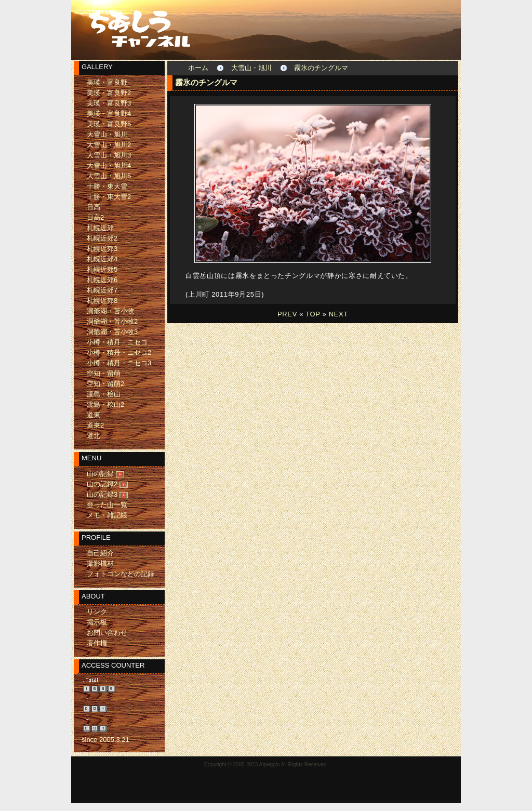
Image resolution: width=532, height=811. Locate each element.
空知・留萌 (104, 373)
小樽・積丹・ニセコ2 (119, 353)
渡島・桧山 (104, 394)
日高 (94, 207)
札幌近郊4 (102, 259)
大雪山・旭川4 (109, 165)
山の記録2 (102, 484)
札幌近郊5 (102, 269)
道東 (94, 415)
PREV (287, 314)
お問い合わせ (107, 633)
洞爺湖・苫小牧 (110, 311)
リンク (97, 612)
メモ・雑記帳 (107, 515)
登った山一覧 (107, 505)
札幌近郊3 (102, 249)
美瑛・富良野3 (109, 103)
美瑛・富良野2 (109, 93)
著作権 (97, 643)
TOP (313, 314)
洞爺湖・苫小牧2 (112, 321)
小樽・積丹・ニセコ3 (119, 363)
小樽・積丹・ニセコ (117, 342)
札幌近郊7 (102, 290)
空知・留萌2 (105, 384)
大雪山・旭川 (251, 68)
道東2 (95, 425)
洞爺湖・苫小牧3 (112, 332)
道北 (94, 436)
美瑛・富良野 (107, 82)
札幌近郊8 (102, 301)
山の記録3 (102, 494)
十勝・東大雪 (107, 186)
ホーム (198, 68)
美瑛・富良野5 (109, 124)
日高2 (95, 217)
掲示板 (97, 622)
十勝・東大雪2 (109, 197)
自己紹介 (100, 553)
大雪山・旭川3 (109, 155)
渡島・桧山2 (105, 404)
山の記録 (100, 474)
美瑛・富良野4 (109, 114)
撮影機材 (100, 563)
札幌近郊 (100, 228)
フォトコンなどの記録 (121, 574)
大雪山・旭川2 (109, 145)
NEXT (338, 314)
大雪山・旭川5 (109, 176)
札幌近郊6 (102, 280)
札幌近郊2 (102, 238)
